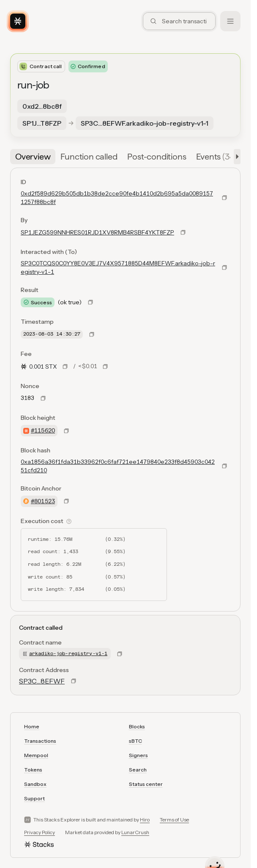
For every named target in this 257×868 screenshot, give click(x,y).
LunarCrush (135, 832)
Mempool (36, 755)
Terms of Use (174, 820)
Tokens (33, 770)
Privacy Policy (40, 832)
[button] (235, 157)
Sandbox (35, 784)
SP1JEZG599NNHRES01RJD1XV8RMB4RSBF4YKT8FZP (97, 232)
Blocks (137, 726)
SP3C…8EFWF (42, 681)
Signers (138, 755)
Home (32, 726)
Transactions (40, 741)
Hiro (145, 820)
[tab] (33, 157)
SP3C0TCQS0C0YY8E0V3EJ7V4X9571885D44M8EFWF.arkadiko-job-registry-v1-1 (118, 267)
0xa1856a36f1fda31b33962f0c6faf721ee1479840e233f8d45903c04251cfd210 (118, 466)
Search (138, 770)
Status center (146, 784)
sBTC (135, 741)
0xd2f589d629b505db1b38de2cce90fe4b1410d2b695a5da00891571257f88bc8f (117, 198)
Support (34, 798)
